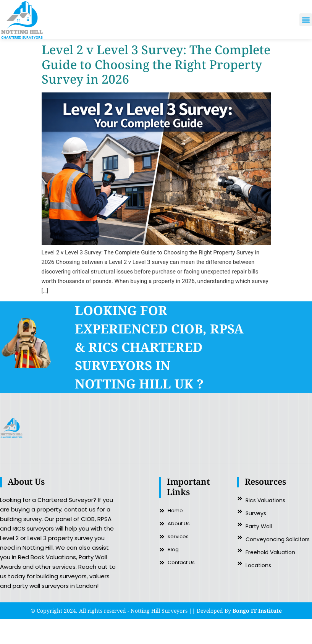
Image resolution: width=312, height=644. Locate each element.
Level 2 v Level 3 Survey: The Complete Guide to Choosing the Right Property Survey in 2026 (156, 64)
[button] (306, 20)
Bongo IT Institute (257, 611)
